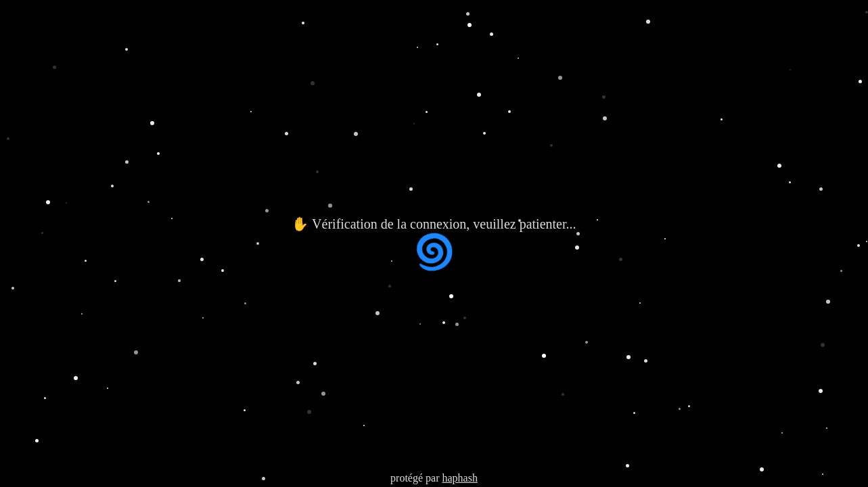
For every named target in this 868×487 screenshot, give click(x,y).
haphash (459, 478)
